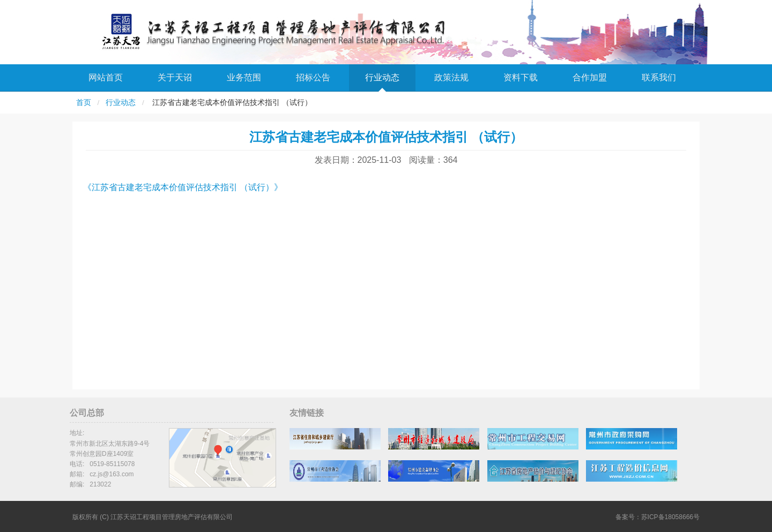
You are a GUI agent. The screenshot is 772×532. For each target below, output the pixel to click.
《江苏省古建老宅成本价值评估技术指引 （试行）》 (183, 187)
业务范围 (244, 77)
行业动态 (382, 77)
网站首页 (106, 77)
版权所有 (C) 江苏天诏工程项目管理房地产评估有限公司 (153, 517)
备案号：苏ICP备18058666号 (658, 517)
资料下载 (521, 77)
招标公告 (313, 77)
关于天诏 (175, 77)
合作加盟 (590, 77)
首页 (84, 103)
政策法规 (451, 77)
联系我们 (659, 77)
